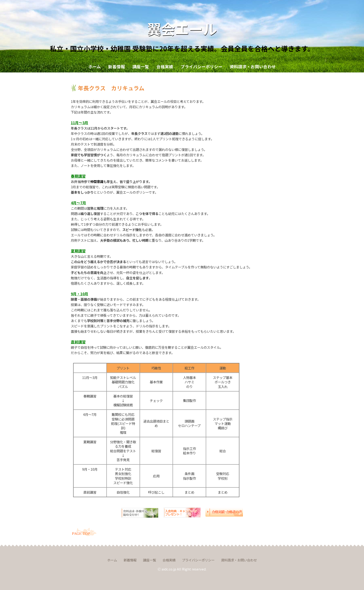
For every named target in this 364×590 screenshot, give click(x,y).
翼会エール (182, 28)
